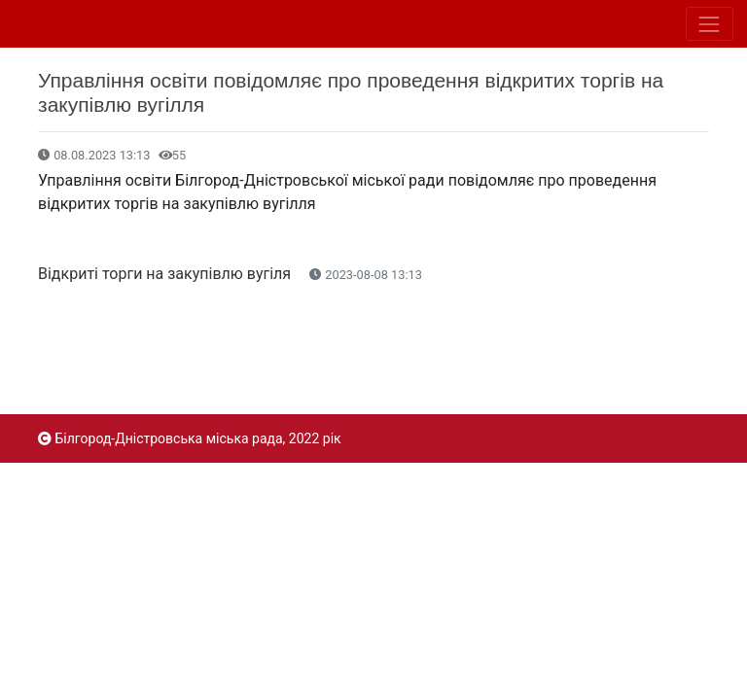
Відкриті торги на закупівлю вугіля (166, 274)
